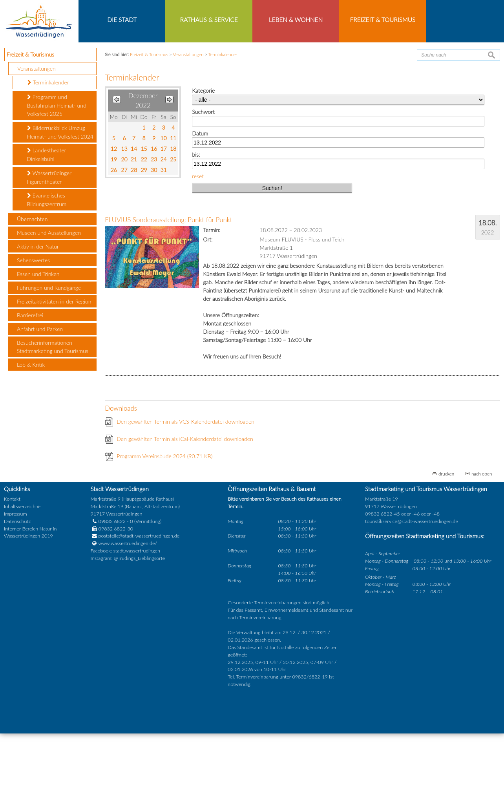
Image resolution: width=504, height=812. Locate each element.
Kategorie (203, 169)
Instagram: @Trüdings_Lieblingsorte (128, 637)
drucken (446, 552)
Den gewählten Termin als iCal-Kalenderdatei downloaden (185, 518)
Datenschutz (17, 600)
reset (198, 255)
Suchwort (203, 191)
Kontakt (12, 578)
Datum (200, 212)
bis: (196, 233)
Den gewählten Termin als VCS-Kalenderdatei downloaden (185, 500)
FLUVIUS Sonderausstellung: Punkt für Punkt (168, 299)
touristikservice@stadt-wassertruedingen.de (412, 600)
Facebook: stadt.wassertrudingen (125, 630)
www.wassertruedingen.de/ (128, 622)
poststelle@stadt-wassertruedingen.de (139, 615)
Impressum (16, 592)
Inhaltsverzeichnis (23, 585)
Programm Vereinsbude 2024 (164, 535)
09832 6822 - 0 (112, 600)
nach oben (482, 552)
